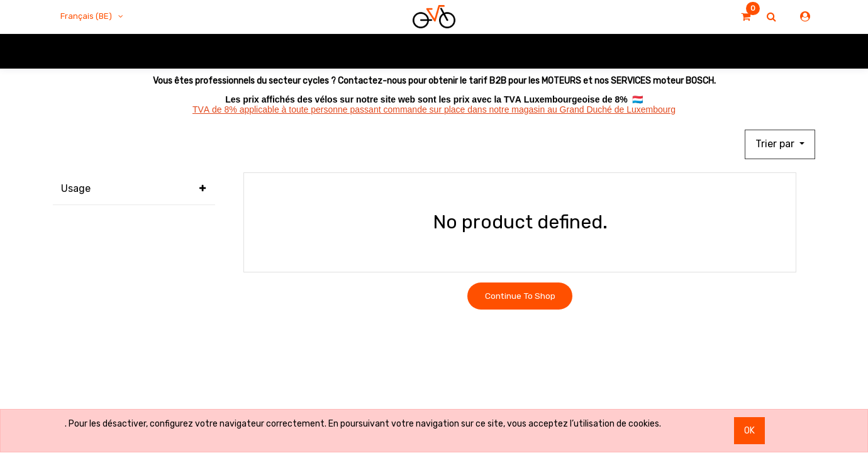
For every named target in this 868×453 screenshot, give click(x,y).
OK (749, 431)
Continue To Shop (520, 296)
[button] (780, 145)
